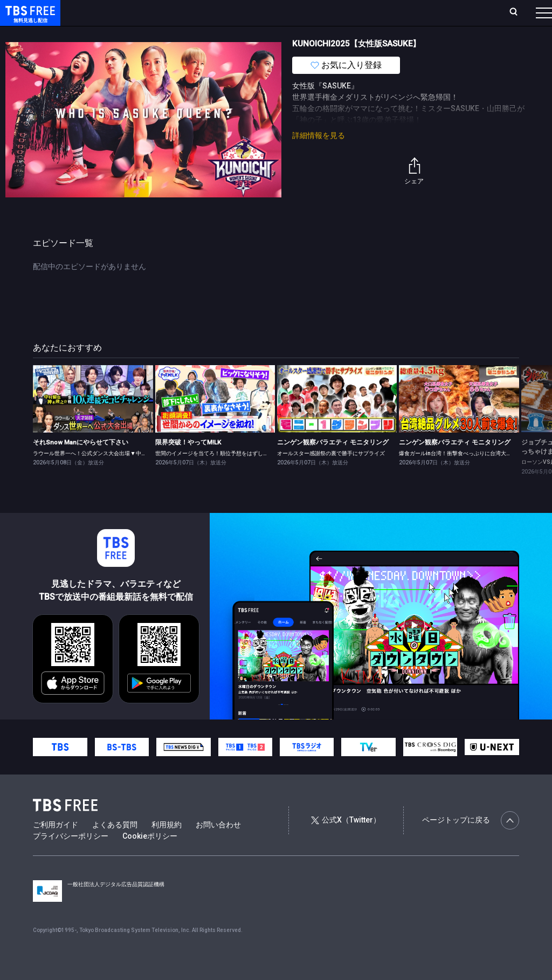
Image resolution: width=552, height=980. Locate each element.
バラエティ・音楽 (269, 34)
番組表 (518, 12)
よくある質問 (115, 846)
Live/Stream (255, 12)
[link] (93, 420)
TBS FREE (29, 19)
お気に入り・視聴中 (321, 12)
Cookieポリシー (150, 858)
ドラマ (217, 34)
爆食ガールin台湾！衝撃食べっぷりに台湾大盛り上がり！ (469, 475)
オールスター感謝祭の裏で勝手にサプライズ (331, 475)
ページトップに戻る (471, 842)
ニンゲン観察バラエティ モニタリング (333, 464)
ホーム (122, 12)
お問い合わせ (218, 846)
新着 (117, 34)
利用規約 (167, 846)
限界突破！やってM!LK (188, 464)
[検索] (442, 13)
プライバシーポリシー (71, 858)
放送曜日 (159, 12)
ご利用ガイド (56, 846)
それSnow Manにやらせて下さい (81, 464)
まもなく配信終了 (165, 34)
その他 (427, 34)
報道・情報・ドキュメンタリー (356, 34)
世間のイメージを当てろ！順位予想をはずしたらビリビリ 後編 (232, 475)
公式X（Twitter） (346, 841)
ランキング (204, 12)
